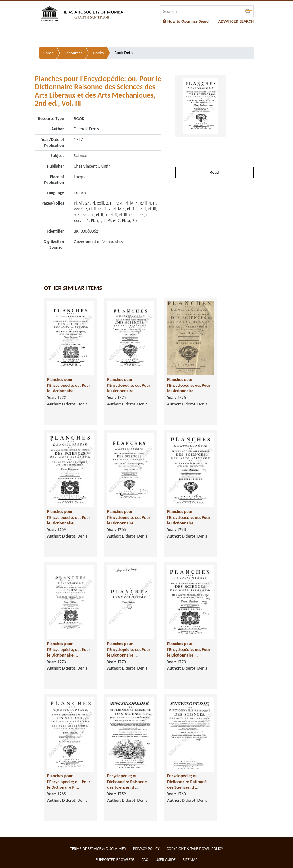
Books (98, 53)
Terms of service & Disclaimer (98, 849)
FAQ (145, 859)
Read (214, 172)
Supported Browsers (115, 859)
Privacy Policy (146, 849)
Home (48, 53)
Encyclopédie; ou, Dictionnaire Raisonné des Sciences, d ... (127, 782)
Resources (73, 53)
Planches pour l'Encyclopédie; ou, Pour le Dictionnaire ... (69, 385)
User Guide (166, 859)
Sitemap (190, 859)
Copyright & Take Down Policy (195, 849)
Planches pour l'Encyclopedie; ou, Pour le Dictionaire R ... (69, 782)
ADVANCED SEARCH (236, 21)
